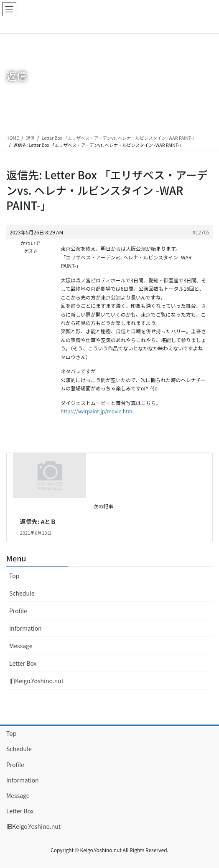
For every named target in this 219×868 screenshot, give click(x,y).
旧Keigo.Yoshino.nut (36, 681)
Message (21, 646)
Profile (18, 611)
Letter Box (23, 663)
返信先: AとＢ (38, 521)
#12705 (201, 232)
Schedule (22, 593)
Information (25, 628)
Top (14, 576)
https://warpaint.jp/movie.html (97, 411)
